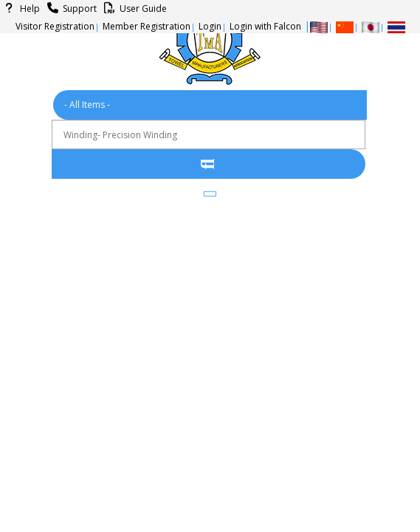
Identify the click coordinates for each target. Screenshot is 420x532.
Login (210, 26)
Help (20, 8)
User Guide (133, 8)
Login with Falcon (265, 26)
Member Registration (147, 26)
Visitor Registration (55, 26)
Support (70, 8)
